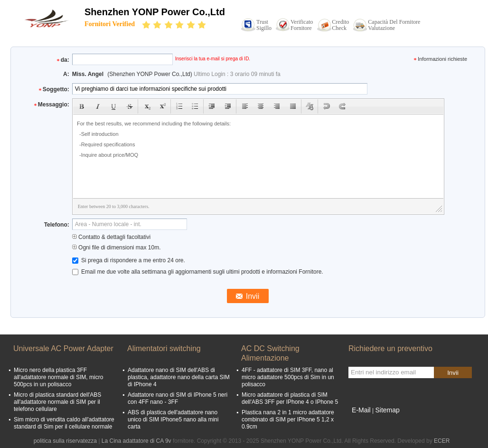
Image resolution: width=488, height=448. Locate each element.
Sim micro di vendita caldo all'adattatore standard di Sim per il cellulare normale (64, 423)
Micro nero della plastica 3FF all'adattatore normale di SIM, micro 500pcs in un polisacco (58, 377)
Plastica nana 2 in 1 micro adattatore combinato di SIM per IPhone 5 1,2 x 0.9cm (288, 419)
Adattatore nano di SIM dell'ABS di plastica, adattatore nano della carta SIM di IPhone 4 (179, 377)
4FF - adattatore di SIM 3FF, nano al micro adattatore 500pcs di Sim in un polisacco (288, 377)
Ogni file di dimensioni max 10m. (117, 248)
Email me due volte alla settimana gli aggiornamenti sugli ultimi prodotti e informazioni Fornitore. (198, 272)
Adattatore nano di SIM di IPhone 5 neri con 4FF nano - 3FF (178, 398)
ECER (442, 441)
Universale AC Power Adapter (63, 348)
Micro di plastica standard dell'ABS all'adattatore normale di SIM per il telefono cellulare (57, 402)
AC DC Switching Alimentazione (270, 353)
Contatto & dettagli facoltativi (111, 237)
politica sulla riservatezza (65, 441)
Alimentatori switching (164, 348)
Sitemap (387, 410)
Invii (453, 373)
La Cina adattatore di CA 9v (136, 441)
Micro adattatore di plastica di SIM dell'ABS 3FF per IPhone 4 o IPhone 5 (290, 398)
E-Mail (361, 410)
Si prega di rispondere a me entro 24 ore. (129, 260)
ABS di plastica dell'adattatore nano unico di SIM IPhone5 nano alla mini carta (173, 419)
